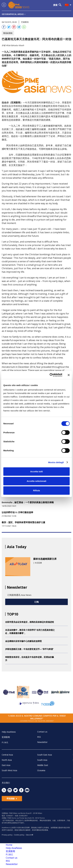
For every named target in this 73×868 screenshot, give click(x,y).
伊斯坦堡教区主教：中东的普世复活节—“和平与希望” (29, 649)
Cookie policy (19, 835)
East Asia (6, 765)
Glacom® (29, 835)
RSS (39, 737)
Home (9, 845)
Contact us (42, 732)
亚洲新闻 (6, 737)
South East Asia (45, 755)
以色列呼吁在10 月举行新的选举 (17, 512)
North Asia (7, 760)
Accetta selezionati (36, 481)
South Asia (42, 760)
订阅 (36, 602)
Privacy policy (7, 835)
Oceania (41, 770)
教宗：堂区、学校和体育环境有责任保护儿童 (23, 522)
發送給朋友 (8, 33)
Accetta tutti (37, 471)
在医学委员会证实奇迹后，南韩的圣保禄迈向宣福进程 (30, 622)
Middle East (43, 765)
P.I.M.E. (5, 742)
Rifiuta (37, 490)
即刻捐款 (12, 798)
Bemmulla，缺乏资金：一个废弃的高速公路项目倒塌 (28, 502)
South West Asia (9, 770)
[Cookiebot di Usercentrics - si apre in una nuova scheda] (50, 375)
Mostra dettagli (56, 462)
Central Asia (7, 755)
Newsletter (42, 742)
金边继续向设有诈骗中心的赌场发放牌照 (23, 641)
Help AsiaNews (9, 732)
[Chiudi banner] (69, 375)
